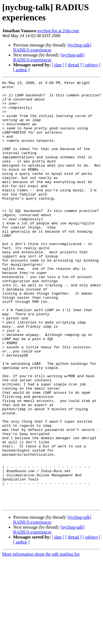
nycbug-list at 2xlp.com (58, 31)
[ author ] (21, 70)
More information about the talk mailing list (41, 639)
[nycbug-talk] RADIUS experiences (49, 57)
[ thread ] (73, 65)
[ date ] (58, 65)
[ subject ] (91, 65)
